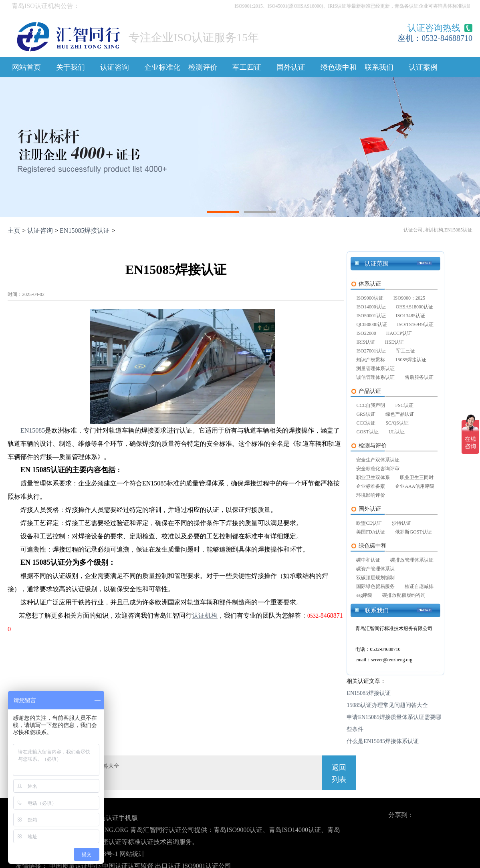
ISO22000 (366, 333)
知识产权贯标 (371, 360)
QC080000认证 (372, 324)
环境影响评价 (371, 495)
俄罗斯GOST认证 (413, 532)
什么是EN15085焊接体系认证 (383, 741)
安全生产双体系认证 (378, 460)
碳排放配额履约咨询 (404, 595)
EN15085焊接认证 (85, 231)
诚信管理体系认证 (375, 377)
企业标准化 (162, 67)
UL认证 (397, 432)
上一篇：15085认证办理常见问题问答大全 (68, 766)
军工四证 (247, 67)
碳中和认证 (368, 560)
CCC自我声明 (371, 405)
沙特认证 (401, 523)
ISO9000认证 (370, 298)
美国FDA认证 (371, 532)
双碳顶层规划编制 (375, 578)
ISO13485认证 (410, 316)
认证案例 (423, 67)
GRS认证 (366, 414)
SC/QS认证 (397, 423)
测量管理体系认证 (375, 369)
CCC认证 (366, 423)
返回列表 (339, 773)
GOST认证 (367, 432)
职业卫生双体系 (373, 477)
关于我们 (71, 67)
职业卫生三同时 (417, 477)
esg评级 (364, 595)
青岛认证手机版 (115, 818)
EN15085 (33, 430)
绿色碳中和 (339, 67)
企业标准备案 (371, 486)
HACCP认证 (399, 333)
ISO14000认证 (371, 307)
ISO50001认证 (371, 316)
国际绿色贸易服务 (375, 586)
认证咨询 (115, 67)
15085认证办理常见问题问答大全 (387, 705)
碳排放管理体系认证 (412, 560)
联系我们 (379, 67)
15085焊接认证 (411, 360)
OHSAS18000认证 (414, 307)
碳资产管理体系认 (375, 569)
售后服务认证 (419, 377)
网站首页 (26, 67)
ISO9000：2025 (409, 298)
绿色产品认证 (400, 414)
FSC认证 (404, 405)
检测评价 (203, 67)
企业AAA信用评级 (415, 486)
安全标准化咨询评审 (378, 469)
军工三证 (405, 351)
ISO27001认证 (371, 351)
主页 (14, 231)
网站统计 (132, 854)
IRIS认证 (366, 342)
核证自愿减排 (419, 586)
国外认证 (291, 67)
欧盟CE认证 (369, 523)
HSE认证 (394, 342)
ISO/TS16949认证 (415, 324)
